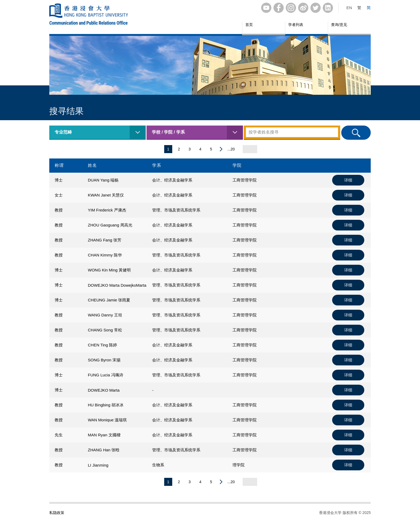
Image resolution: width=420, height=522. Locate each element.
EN (349, 8)
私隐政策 (57, 513)
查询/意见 (339, 25)
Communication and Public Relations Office (88, 23)
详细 (348, 180)
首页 (249, 25)
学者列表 (296, 25)
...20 (231, 149)
